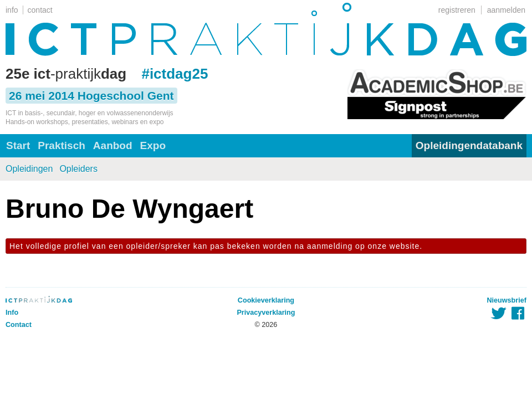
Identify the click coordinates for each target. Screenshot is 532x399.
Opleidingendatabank (469, 145)
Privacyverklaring (266, 313)
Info (12, 313)
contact (40, 10)
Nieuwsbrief (507, 300)
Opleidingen (29, 169)
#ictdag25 (175, 74)
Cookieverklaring (266, 300)
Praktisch (62, 145)
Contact (19, 325)
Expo (153, 145)
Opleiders (78, 169)
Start (18, 145)
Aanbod (113, 145)
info (12, 10)
